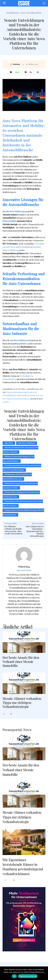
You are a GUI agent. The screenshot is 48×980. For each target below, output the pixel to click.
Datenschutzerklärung (28, 976)
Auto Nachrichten (31, 13)
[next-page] (12, 714)
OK (14, 976)
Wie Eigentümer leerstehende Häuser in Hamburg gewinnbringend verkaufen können (23, 867)
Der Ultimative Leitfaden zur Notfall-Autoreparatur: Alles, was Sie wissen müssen (13, 530)
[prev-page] (5, 714)
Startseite (13, 13)
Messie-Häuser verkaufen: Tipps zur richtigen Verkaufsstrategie (22, 702)
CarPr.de (6, 402)
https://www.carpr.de (24, 570)
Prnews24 (16, 64)
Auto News (9, 443)
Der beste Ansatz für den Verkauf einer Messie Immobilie (21, 661)
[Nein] (45, 973)
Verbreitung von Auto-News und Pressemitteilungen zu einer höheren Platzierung (23, 247)
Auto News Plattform (27, 443)
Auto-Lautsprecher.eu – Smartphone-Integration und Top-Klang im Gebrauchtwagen (35, 531)
